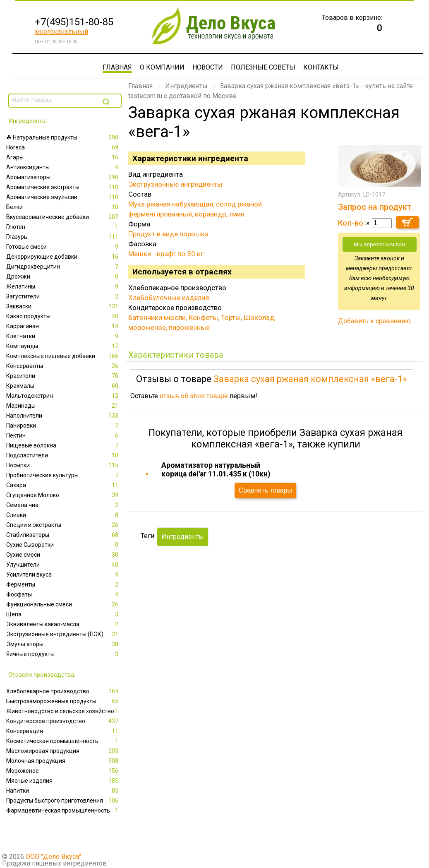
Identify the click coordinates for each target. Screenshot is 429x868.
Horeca (63, 147)
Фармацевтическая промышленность (63, 810)
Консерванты (63, 366)
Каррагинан (63, 326)
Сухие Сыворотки (63, 545)
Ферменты (63, 584)
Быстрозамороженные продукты (63, 701)
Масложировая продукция (63, 751)
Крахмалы (63, 386)
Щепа (63, 614)
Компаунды (63, 346)
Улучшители (63, 565)
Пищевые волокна (63, 445)
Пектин (63, 435)
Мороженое (63, 771)
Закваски (63, 306)
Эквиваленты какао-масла (63, 624)
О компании (162, 67)
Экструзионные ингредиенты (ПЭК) (63, 634)
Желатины (63, 286)
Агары (63, 157)
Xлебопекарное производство (63, 691)
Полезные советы (263, 67)
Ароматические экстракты (63, 187)
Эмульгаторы (63, 644)
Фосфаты (63, 594)
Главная (117, 67)
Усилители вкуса (63, 575)
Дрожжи (63, 277)
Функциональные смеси (63, 604)
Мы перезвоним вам (380, 244)
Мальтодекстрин (63, 396)
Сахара (63, 485)
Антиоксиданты (63, 167)
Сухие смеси (63, 555)
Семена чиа (63, 505)
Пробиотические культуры (63, 475)
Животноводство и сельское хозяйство (63, 711)
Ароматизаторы (63, 177)
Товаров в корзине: (352, 18)
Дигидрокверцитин (63, 267)
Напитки (63, 791)
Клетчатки (63, 336)
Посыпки (63, 465)
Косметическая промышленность (63, 741)
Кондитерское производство (63, 721)
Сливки (63, 515)
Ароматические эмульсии (63, 197)
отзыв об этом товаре (194, 396)
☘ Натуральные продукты (63, 137)
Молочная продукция (63, 761)
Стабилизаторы (63, 535)
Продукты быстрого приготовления (63, 801)
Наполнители (63, 416)
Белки (63, 207)
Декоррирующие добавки (63, 257)
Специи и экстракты (63, 525)
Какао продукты (63, 316)
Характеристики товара (176, 355)
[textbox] (55, 100)
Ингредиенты (186, 86)
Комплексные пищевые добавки (63, 356)
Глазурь (63, 237)
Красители (63, 376)
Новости (208, 67)
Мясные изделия (63, 781)
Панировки (63, 426)
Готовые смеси (63, 247)
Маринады (63, 406)
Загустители (63, 296)
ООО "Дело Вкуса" (53, 857)
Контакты (321, 67)
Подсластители (63, 455)
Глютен (63, 227)
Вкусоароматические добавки (63, 217)
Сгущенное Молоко (63, 495)
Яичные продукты (63, 654)
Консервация (63, 731)
